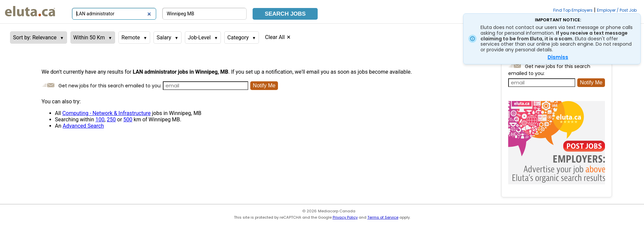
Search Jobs (285, 14)
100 (100, 119)
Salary (164, 37)
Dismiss (558, 57)
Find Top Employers (573, 10)
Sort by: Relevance (35, 37)
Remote (131, 37)
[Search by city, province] (205, 14)
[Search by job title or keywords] (114, 14)
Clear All (275, 37)
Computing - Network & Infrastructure (107, 113)
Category (238, 37)
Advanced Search (83, 126)
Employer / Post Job (617, 10)
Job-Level (199, 37)
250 (111, 119)
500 (128, 119)
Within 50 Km (89, 37)
